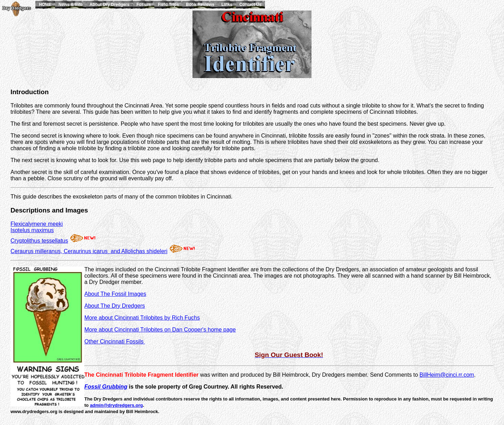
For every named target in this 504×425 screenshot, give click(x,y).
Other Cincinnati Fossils (115, 342)
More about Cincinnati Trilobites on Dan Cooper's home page (160, 330)
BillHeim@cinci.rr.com (447, 375)
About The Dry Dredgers (115, 306)
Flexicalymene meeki (37, 224)
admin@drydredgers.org (116, 405)
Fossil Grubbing (106, 387)
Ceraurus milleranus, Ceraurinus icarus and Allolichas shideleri (89, 251)
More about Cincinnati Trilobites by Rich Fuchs (142, 318)
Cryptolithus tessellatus (39, 241)
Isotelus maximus (32, 230)
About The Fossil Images (115, 294)
